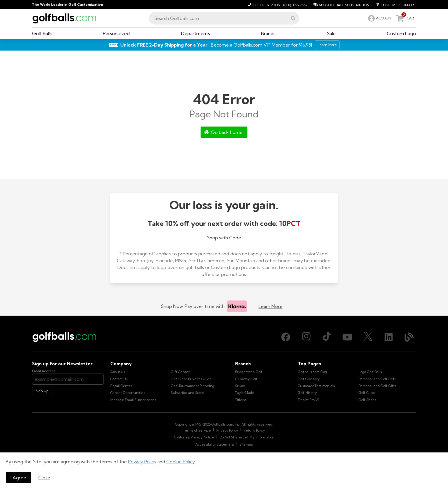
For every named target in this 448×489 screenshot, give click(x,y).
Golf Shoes (367, 400)
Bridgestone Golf (249, 372)
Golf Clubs (367, 393)
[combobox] (224, 18)
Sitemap (246, 444)
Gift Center (180, 372)
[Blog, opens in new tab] (409, 337)
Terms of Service (197, 430)
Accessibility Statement (215, 444)
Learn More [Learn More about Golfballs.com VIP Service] (327, 45)
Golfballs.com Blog (312, 372)
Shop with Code (224, 238)
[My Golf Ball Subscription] (341, 5)
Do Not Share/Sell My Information (247, 437)
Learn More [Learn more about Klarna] (271, 306)
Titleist (241, 400)
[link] (380, 18)
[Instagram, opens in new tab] (306, 337)
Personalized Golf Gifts (377, 386)
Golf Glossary (309, 379)
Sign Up (42, 391)
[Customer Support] (394, 5)
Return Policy (254, 430)
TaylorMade (245, 393)
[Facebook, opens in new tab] (286, 337)
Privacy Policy (142, 462)
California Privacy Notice (194, 437)
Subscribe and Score (188, 393)
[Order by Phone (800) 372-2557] (277, 5)
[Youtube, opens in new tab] (347, 337)
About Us (118, 372)
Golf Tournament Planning (193, 386)
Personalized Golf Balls (377, 379)
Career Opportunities (128, 393)
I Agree (18, 478)
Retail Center (121, 386)
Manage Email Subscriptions (133, 400)
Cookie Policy (181, 462)
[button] (293, 18)
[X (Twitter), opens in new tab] (368, 337)
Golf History (307, 393)
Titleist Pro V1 (308, 400)
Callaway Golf (246, 379)
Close (44, 478)
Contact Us (119, 379)
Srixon (240, 386)
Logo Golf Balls (370, 372)
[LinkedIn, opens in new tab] (389, 337)
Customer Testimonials (316, 386)
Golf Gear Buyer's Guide (191, 379)
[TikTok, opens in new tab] (327, 337)
